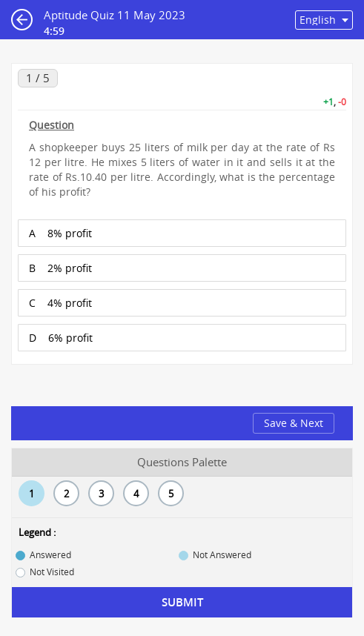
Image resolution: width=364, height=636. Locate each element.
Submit (182, 602)
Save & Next (294, 423)
